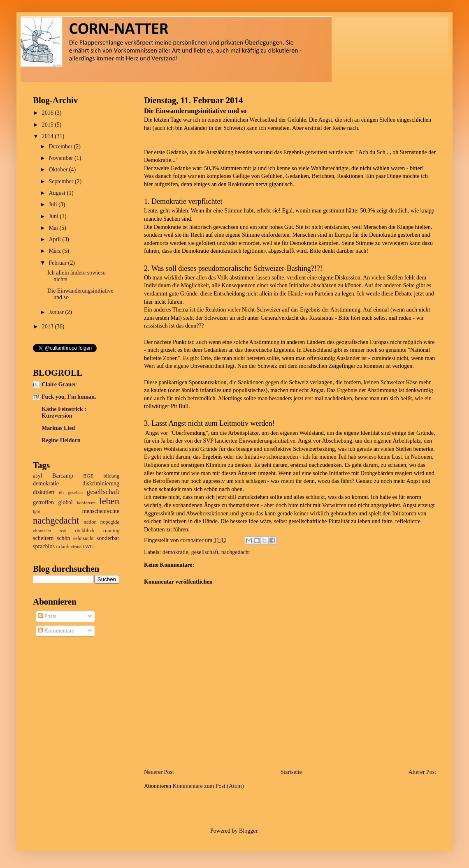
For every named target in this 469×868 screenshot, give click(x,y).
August (58, 193)
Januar (57, 312)
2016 (49, 113)
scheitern (43, 538)
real (63, 531)
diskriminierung (101, 484)
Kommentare (56, 631)
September (62, 181)
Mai (54, 228)
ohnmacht (42, 531)
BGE (88, 476)
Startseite (291, 772)
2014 (49, 136)
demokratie (175, 552)
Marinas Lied (58, 428)
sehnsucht (84, 538)
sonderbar (108, 538)
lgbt (36, 511)
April (55, 239)
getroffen (43, 502)
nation (90, 522)
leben (110, 501)
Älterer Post (422, 772)
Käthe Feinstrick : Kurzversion (64, 412)
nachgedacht (236, 552)
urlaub (63, 547)
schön (64, 538)
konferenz (86, 503)
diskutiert (44, 492)
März (55, 251)
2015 (49, 125)
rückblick (85, 531)
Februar (58, 263)
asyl (38, 476)
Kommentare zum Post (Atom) (208, 786)
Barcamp (63, 476)
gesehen (75, 492)
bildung (111, 476)
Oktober (59, 170)
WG (89, 547)
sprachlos (44, 546)
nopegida (110, 522)
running (111, 531)
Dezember (61, 147)
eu (61, 492)
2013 (49, 327)
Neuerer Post (159, 772)
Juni (54, 216)
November (62, 158)
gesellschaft (205, 552)
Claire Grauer (59, 384)
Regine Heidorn (61, 440)
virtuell (77, 547)
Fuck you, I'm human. (69, 397)
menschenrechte (101, 511)
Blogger (248, 831)
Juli (53, 204)
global (66, 502)
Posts (47, 616)
